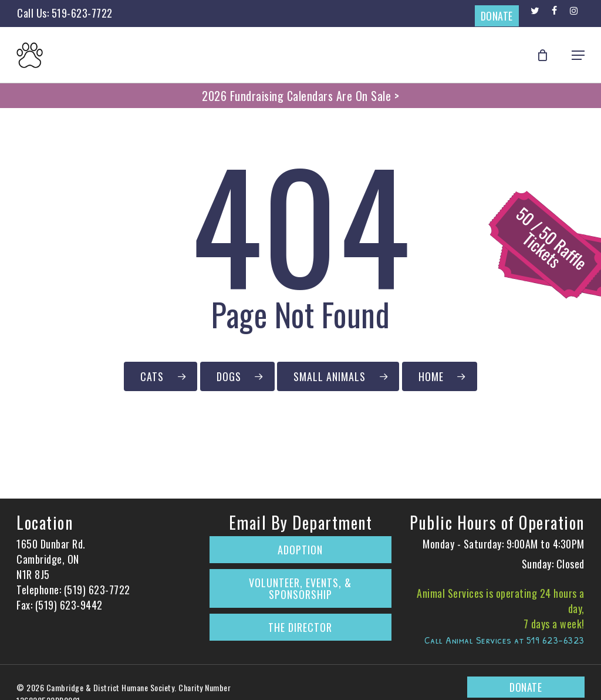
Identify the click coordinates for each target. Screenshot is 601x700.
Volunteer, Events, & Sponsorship (300, 588)
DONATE (497, 16)
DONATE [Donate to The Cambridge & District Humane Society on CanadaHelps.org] (526, 687)
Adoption (300, 550)
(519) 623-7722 (97, 590)
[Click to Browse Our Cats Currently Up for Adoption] (161, 376)
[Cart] (549, 55)
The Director (300, 627)
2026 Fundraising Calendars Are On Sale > (300, 96)
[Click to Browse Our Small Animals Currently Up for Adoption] (338, 376)
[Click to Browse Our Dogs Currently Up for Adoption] (237, 376)
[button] (578, 55)
